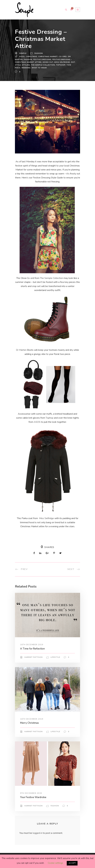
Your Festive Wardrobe (34, 797)
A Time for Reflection (33, 649)
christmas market (47, 57)
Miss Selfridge (47, 518)
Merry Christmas (30, 723)
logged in (38, 833)
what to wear (40, 68)
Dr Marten (22, 350)
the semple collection (44, 65)
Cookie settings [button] (55, 863)
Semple (23, 53)
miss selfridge (62, 62)
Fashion (39, 53)
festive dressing (42, 59)
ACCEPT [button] (72, 863)
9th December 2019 (31, 793)
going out (48, 62)
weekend (26, 68)
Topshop (61, 65)
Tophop (49, 418)
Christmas (31, 57)
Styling (26, 65)
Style (18, 65)
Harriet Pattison (33, 657)
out (73, 62)
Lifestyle (55, 657)
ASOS (22, 57)
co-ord (62, 57)
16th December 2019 (32, 645)
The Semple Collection (52, 278)
